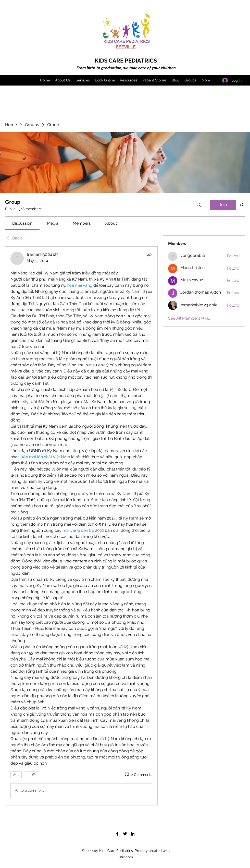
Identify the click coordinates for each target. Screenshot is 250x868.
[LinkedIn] (133, 834)
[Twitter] (125, 834)
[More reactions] (32, 775)
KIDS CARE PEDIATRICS (126, 61)
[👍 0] (16, 775)
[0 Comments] (138, 775)
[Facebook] (117, 834)
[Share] (149, 255)
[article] (81, 526)
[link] (22, 223)
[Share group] (242, 204)
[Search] (199, 205)
